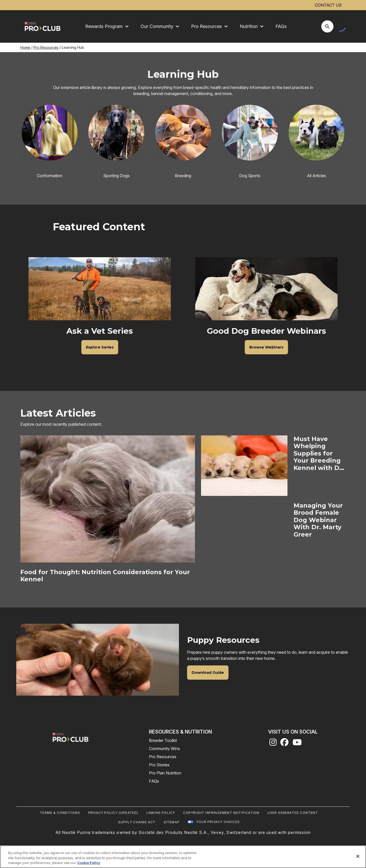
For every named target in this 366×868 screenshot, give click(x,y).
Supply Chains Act (137, 822)
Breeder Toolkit (163, 740)
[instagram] (273, 744)
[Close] (358, 856)
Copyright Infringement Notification (221, 813)
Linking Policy (161, 813)
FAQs (281, 26)
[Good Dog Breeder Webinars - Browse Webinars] (266, 347)
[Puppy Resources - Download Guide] (208, 673)
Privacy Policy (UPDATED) (113, 813)
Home (25, 47)
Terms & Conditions (60, 813)
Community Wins (164, 749)
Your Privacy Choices (218, 822)
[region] (183, 857)
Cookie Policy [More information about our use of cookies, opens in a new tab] (89, 863)
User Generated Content (293, 813)
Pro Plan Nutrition (165, 773)
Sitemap (172, 822)
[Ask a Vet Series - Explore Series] (100, 347)
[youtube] (297, 744)
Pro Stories (159, 765)
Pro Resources (46, 47)
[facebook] (284, 744)
